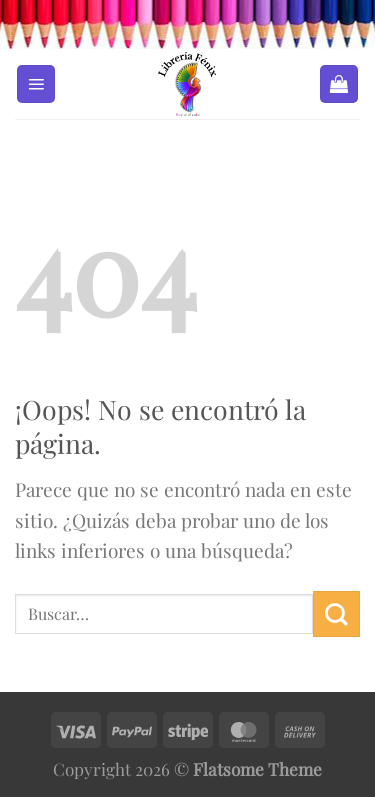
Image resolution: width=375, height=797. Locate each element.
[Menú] (36, 84)
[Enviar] (336, 614)
